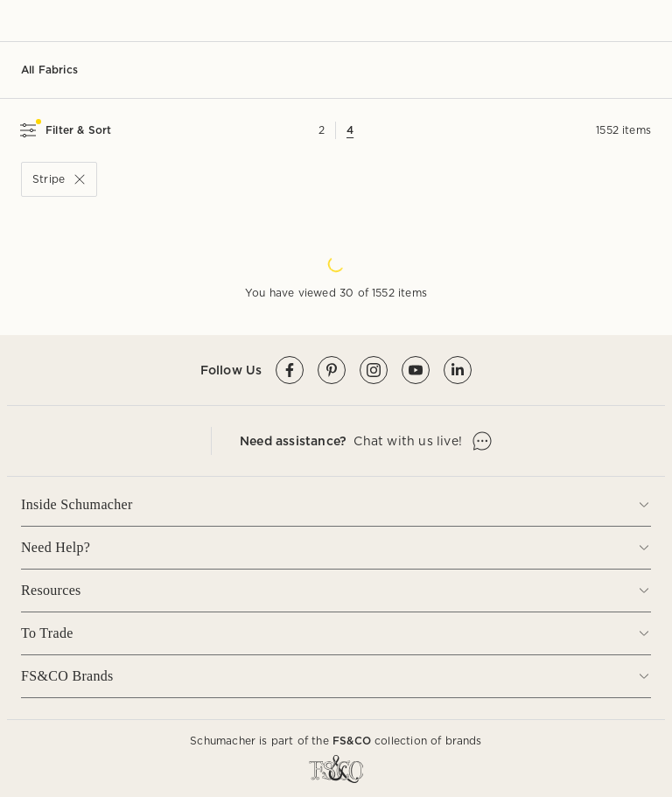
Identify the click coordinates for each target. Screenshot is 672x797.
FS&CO (352, 741)
